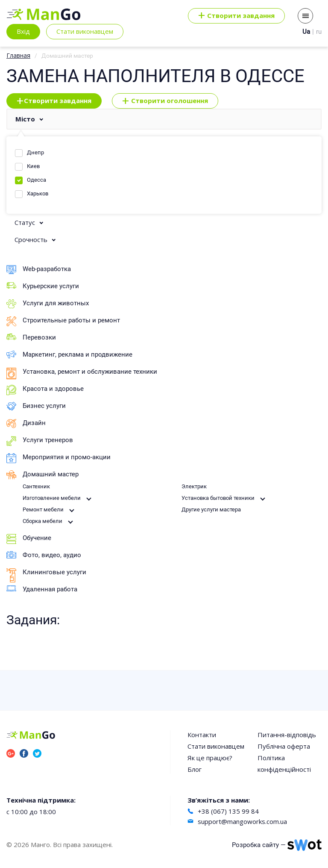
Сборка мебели (42, 521)
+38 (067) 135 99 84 (228, 811)
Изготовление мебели (52, 498)
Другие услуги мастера (211, 509)
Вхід (23, 31)
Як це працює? (210, 758)
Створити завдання (54, 101)
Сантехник (36, 486)
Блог (195, 769)
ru (319, 32)
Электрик (194, 486)
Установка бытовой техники (218, 498)
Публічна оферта (284, 746)
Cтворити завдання (236, 16)
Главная (18, 55)
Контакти (202, 735)
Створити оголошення (165, 101)
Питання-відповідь (287, 735)
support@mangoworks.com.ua (242, 821)
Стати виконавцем (85, 31)
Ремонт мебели (43, 509)
